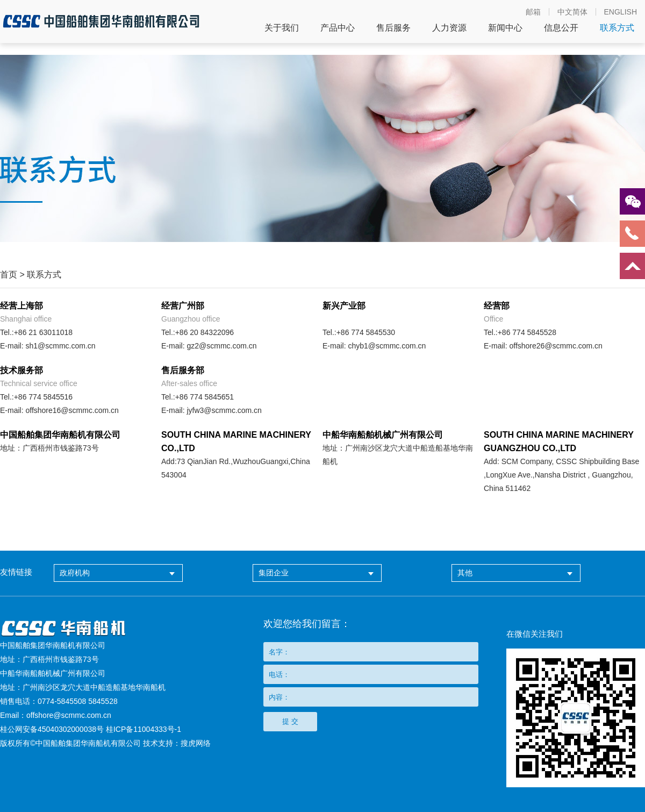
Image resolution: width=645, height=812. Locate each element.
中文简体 (572, 12)
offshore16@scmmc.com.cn (72, 410)
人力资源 (449, 28)
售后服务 (393, 28)
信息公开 (561, 28)
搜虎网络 (196, 743)
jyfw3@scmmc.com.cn (224, 410)
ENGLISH (621, 12)
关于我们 (282, 28)
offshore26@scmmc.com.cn (556, 346)
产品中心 (338, 28)
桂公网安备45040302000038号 (52, 729)
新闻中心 (505, 28)
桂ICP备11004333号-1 (144, 729)
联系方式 (617, 28)
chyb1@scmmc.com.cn (387, 346)
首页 (9, 275)
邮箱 (533, 12)
